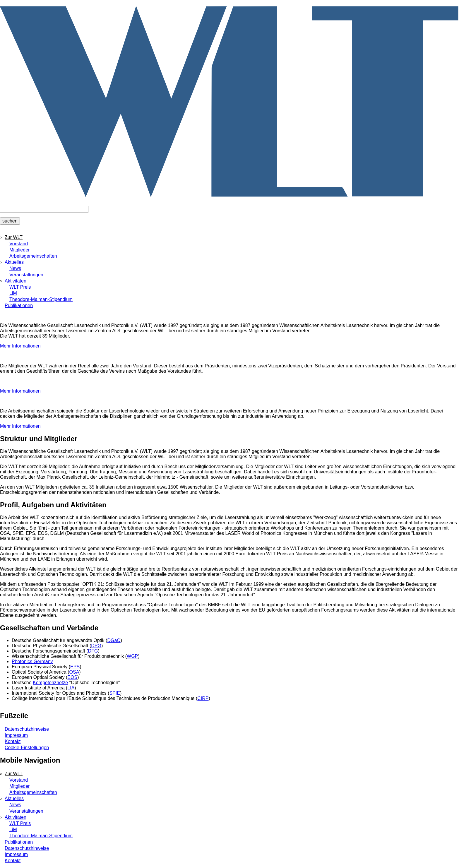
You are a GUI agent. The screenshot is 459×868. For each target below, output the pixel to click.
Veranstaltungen (26, 275)
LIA (71, 688)
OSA (74, 672)
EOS (72, 677)
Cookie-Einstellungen (27, 748)
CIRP (203, 698)
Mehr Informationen (20, 346)
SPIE (115, 693)
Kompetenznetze (50, 683)
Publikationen (19, 305)
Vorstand (19, 244)
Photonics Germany (32, 661)
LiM (13, 293)
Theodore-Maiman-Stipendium (41, 299)
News (15, 268)
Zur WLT (14, 237)
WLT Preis (20, 287)
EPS (75, 667)
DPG (96, 646)
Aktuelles (14, 262)
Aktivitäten (16, 281)
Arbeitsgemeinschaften (33, 256)
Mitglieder (19, 250)
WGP (132, 656)
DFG (93, 651)
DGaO (114, 640)
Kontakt (13, 741)
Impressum (16, 735)
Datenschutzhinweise (27, 729)
